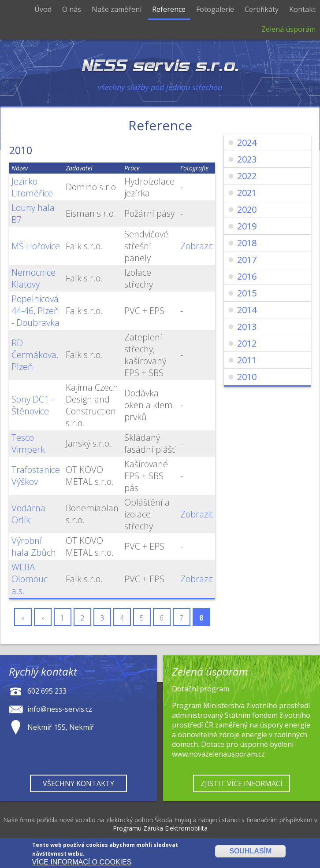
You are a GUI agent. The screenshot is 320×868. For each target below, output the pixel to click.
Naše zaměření (117, 9)
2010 (247, 377)
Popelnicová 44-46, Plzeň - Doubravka (35, 311)
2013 (247, 327)
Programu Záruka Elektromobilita (160, 828)
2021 (247, 193)
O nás (72, 9)
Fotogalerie (215, 9)
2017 (247, 260)
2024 (247, 142)
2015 (247, 293)
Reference (169, 9)
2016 (247, 276)
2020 (247, 209)
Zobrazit (197, 246)
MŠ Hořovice (36, 246)
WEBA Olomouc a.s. (30, 579)
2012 (247, 343)
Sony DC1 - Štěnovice (33, 405)
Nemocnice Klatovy (33, 278)
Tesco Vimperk (28, 443)
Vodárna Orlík (28, 514)
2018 (247, 243)
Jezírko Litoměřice (32, 187)
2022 (247, 176)
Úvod (43, 9)
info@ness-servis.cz (60, 709)
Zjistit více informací (242, 783)
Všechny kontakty (78, 783)
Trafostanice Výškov (36, 476)
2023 (247, 159)
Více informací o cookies (82, 863)
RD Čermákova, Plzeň (35, 355)
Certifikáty (262, 9)
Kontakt (302, 9)
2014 (247, 310)
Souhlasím (250, 852)
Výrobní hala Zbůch (34, 547)
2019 (247, 226)
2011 (247, 360)
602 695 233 (47, 691)
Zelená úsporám (288, 29)
